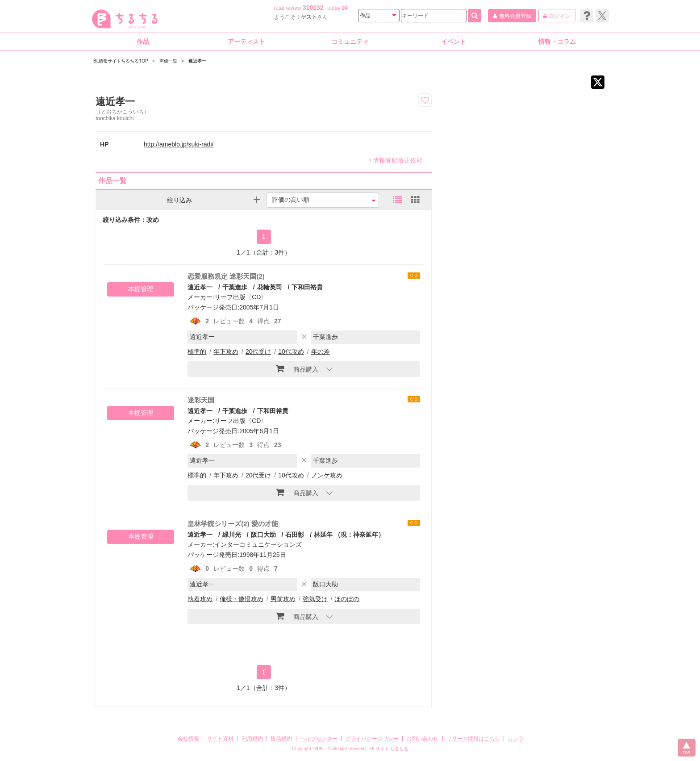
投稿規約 (281, 739)
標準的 (197, 351)
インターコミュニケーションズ (258, 544)
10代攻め (291, 351)
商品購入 (297, 368)
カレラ (516, 739)
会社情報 (188, 739)
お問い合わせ (422, 739)
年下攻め (226, 351)
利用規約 (252, 739)
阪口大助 (263, 535)
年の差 (321, 351)
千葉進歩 (235, 287)
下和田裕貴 (307, 287)
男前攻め (283, 599)
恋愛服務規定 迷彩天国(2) (226, 276)
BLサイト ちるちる (389, 749)
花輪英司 (270, 287)
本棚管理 (141, 289)
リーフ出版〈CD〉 (241, 297)
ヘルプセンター (319, 739)
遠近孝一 (200, 287)
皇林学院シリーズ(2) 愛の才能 (233, 524)
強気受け (315, 599)
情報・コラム (557, 42)
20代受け (258, 351)
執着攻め (200, 599)
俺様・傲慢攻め (242, 599)
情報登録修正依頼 (396, 160)
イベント (454, 42)
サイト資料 (220, 739)
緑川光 (232, 535)
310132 (313, 8)
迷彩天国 (201, 400)
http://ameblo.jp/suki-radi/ (179, 144)
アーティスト (246, 42)
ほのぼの (347, 599)
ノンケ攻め (327, 475)
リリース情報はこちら (473, 739)
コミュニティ (350, 42)
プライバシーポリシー (372, 739)
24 (345, 8)
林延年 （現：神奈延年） (349, 535)
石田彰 (295, 535)
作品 (143, 42)
